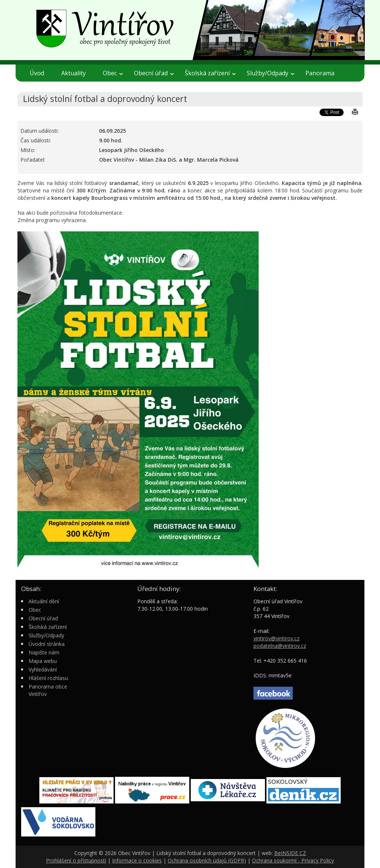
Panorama (320, 73)
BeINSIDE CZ (290, 853)
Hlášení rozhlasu (48, 678)
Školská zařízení (210, 73)
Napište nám (44, 652)
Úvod (37, 73)
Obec (113, 73)
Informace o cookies (137, 860)
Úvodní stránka (47, 644)
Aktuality (73, 73)
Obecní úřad (154, 73)
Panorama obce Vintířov (48, 690)
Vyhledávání (43, 669)
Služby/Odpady (271, 73)
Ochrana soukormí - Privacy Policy (293, 860)
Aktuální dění (44, 601)
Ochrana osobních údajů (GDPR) (207, 860)
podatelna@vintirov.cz (280, 646)
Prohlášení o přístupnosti (76, 860)
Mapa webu (43, 661)
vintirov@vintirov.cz (276, 638)
